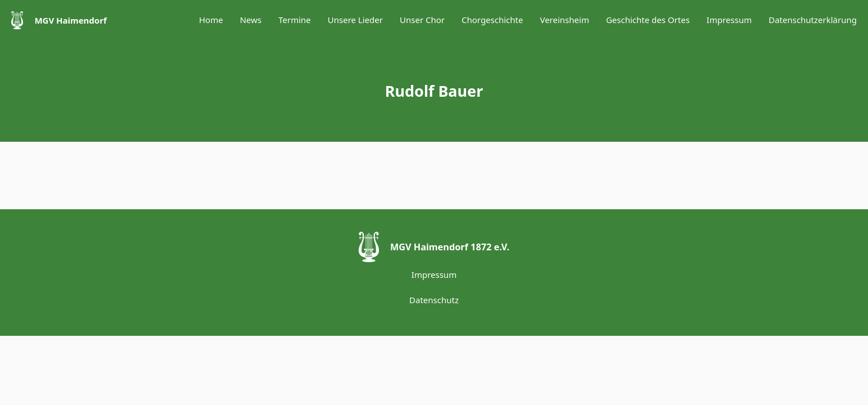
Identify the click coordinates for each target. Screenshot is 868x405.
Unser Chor (422, 20)
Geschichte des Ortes (648, 20)
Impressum (729, 20)
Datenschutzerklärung (813, 20)
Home (211, 20)
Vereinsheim (564, 20)
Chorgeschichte (492, 20)
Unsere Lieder (355, 20)
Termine (295, 20)
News (251, 20)
